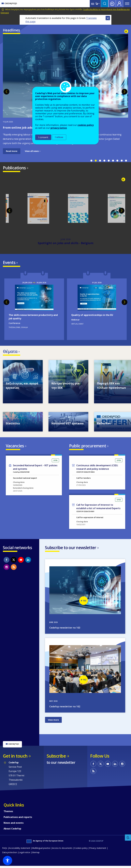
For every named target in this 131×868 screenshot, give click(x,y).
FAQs (5, 850)
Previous (6, 92)
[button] (8, 860)
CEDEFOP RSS (14, 569)
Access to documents (62, 850)
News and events (14, 825)
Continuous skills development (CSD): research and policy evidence (97, 469)
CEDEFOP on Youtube (21, 562)
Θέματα (10, 352)
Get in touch (15, 758)
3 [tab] (100, 161)
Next (125, 92)
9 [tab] (126, 161)
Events (9, 263)
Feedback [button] (128, 838)
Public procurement (88, 447)
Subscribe (56, 758)
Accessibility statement (20, 850)
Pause (126, 31)
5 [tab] (109, 161)
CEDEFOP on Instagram (6, 569)
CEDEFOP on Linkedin (28, 562)
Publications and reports (18, 819)
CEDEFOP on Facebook (6, 562)
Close (108, 18)
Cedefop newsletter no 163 (65, 630)
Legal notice (24, 854)
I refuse (59, 137)
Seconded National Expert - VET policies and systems (35, 469)
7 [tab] (117, 161)
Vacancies (15, 447)
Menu (127, 4)
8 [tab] (122, 161)
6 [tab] (113, 161)
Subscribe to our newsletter (71, 549)
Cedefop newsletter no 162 (65, 708)
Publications (14, 168)
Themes (8, 813)
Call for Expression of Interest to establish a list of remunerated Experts (98, 508)
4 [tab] (104, 161)
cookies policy (86, 125)
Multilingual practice (41, 850)
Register (119, 4)
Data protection (10, 854)
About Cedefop (12, 831)
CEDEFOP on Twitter (14, 562)
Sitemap (36, 854)
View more (53, 722)
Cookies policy (81, 850)
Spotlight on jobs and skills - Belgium (66, 243)
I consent (43, 137)
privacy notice (59, 128)
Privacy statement (98, 850)
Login (112, 4)
